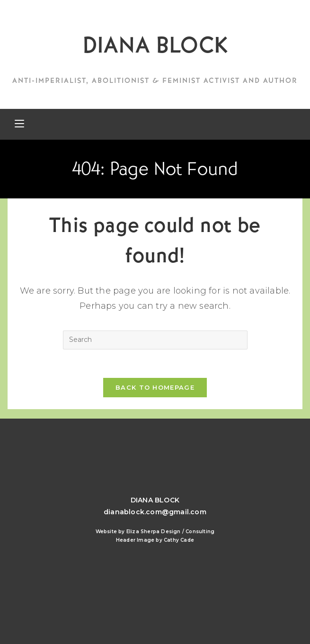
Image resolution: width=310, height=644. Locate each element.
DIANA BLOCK (155, 45)
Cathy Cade (179, 540)
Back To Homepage (155, 387)
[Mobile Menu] (19, 124)
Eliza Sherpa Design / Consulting (170, 532)
